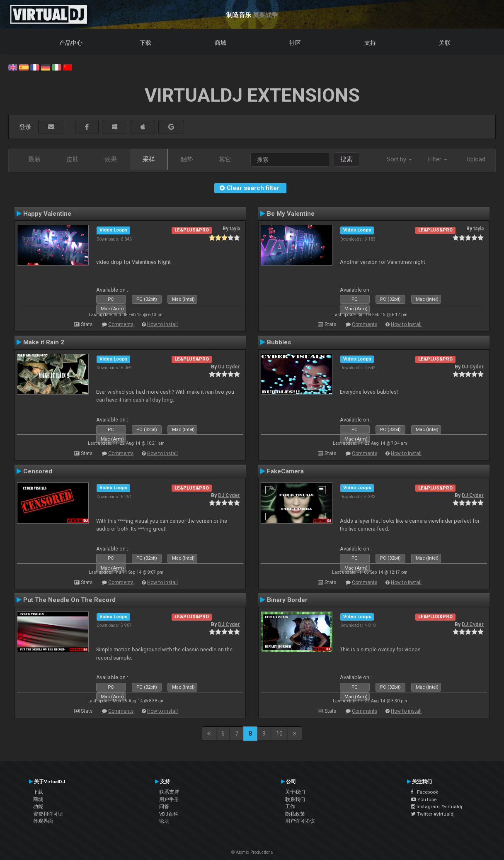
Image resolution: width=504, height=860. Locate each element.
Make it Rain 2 (44, 342)
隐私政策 (295, 814)
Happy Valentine (47, 214)
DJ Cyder (229, 367)
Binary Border (287, 600)
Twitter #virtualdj (433, 814)
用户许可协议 (300, 821)
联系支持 (169, 792)
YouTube (424, 799)
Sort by (399, 159)
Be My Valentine (291, 214)
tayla (235, 229)
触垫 (187, 159)
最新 (34, 159)
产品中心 (71, 43)
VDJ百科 (169, 814)
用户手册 (169, 799)
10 (279, 733)
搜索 (346, 159)
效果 (111, 159)
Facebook (425, 792)
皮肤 (73, 159)
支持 (370, 43)
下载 (145, 43)
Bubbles (279, 342)
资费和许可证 (48, 814)
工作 (290, 806)
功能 (38, 806)
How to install (162, 324)
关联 (445, 43)
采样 (149, 159)
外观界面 (43, 821)
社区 (295, 43)
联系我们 (295, 799)
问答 (164, 806)
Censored (38, 471)
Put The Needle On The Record (69, 600)
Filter (438, 159)
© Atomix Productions (252, 852)
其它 (225, 159)
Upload (476, 159)
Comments (121, 324)
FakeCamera (285, 471)
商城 (220, 43)
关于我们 (295, 792)
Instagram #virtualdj (437, 806)
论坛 (164, 821)
